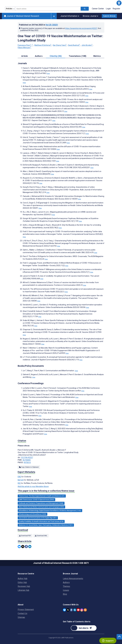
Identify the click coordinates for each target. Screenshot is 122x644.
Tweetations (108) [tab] (78, 56)
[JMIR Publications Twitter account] (68, 610)
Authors (66, 582)
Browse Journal (90, 16)
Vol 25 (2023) (52, 25)
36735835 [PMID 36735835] (27, 460)
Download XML (41, 536)
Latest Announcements (73, 579)
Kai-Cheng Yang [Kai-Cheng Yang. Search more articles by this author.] (60, 45)
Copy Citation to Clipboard (29, 467)
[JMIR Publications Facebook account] (71, 610)
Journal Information (70, 16)
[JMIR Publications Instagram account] (82, 610)
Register (116, 9)
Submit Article (109, 16)
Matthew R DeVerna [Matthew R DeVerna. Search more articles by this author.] (43, 45)
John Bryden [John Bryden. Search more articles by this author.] (87, 45)
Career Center (98, 9)
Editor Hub (22, 582)
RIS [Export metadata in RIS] (19, 483)
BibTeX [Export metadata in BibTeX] (21, 480)
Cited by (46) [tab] (56, 56)
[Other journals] (54, 16)
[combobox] (48, 9)
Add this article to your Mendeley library (33, 486)
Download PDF (25, 536)
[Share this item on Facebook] (26, 547)
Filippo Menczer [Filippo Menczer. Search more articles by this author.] (25, 48)
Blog (65, 594)
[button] (119, 3)
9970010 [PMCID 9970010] (27, 462)
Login (108, 9)
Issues (66, 590)
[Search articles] (85, 9)
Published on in (38, 25)
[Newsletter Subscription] (84, 628)
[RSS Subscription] (85, 610)
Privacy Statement (26, 610)
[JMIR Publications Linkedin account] (75, 610)
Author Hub (23, 579)
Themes (66, 586)
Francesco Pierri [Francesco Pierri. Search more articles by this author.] (25, 45)
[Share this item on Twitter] (23, 547)
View (48, 73)
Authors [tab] (39, 56)
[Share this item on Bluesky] (19, 547)
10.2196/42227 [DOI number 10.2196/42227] (27, 457)
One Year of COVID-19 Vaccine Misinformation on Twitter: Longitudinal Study (60, 38)
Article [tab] (25, 56)
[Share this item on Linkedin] (30, 547)
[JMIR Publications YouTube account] (78, 610)
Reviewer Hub (24, 586)
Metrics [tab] (97, 56)
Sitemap (21, 617)
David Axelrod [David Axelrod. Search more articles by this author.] (74, 45)
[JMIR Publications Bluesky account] (64, 610)
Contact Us (22, 613)
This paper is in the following (46, 491)
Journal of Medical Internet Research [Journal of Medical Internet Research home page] (21, 16)
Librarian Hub (23, 590)
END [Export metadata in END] (20, 477)
